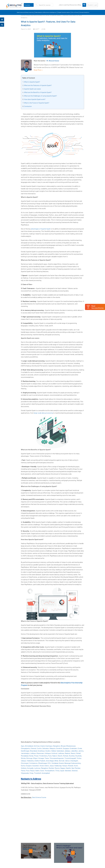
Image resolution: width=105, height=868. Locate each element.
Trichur (79, 758)
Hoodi (42, 766)
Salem (37, 771)
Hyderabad (60, 751)
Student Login (93, 5)
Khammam (40, 753)
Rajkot (55, 756)
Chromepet (25, 763)
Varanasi (75, 771)
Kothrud (54, 753)
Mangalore (44, 768)
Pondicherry (43, 756)
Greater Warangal (65, 763)
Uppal (62, 771)
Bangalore (57, 746)
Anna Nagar (50, 761)
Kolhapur (48, 753)
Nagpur (63, 768)
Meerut (73, 753)
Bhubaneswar (71, 746)
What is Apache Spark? (32, 82)
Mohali (78, 753)
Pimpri (36, 756)
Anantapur (49, 746)
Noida (31, 756)
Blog (79, 5)
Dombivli (59, 748)
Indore (47, 766)
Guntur (23, 766)
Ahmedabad (29, 746)
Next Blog (69, 853)
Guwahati (36, 766)
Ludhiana (61, 753)
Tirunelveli (37, 773)
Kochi (76, 766)
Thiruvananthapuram (57, 758)
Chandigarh (74, 761)
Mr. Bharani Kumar (53, 61)
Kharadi (70, 766)
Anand (42, 746)
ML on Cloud (75, 12)
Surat (42, 771)
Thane (47, 758)
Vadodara (68, 771)
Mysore (57, 768)
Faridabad (55, 763)
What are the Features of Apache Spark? (38, 85)
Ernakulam (73, 748)
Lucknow (37, 768)
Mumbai (51, 768)
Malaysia (52, 748)
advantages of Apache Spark (41, 229)
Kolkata (24, 768)
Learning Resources (70, 5)
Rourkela (78, 756)
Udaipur (24, 761)
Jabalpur (67, 751)
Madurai (67, 753)
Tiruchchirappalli (70, 758)
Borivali (62, 761)
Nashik (68, 768)
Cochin (39, 748)
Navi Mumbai (76, 768)
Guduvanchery (76, 763)
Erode (80, 748)
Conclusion (28, 106)
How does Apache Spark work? (35, 99)
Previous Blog (36, 851)
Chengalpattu (25, 748)
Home (23, 15)
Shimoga (29, 758)
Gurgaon (29, 766)
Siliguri (35, 758)
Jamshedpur (25, 753)
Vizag (31, 773)
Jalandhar (74, 751)
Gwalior (48, 751)
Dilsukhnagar (43, 763)
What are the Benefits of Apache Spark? (38, 92)
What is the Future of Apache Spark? (37, 103)
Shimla (23, 758)
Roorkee (72, 756)
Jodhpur (33, 753)
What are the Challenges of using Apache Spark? (41, 96)
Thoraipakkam (50, 771)
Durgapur (66, 748)
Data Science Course (39, 797)
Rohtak (66, 756)
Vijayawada (25, 773)
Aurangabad (46, 773)
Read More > (38, 70)
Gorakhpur (41, 751)
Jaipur (52, 766)
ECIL (49, 763)
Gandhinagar (25, 751)
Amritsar (37, 746)
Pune (50, 756)
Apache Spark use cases (32, 89)
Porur (28, 771)
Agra (23, 746)
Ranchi (60, 756)
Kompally (30, 768)
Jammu (81, 751)
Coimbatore (33, 763)
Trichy (57, 771)
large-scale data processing (43, 413)
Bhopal (63, 746)
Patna (23, 771)
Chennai (33, 748)
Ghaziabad (33, 751)
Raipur (32, 771)
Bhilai (56, 761)
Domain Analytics (84, 12)
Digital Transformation (64, 12)
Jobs (60, 5)
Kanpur (65, 766)
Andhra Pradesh (40, 761)
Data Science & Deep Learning (25, 12)
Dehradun (46, 748)
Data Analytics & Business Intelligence (46, 12)
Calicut (67, 761)
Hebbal (53, 751)
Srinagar (41, 758)
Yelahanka (30, 761)
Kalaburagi (58, 766)
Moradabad (25, 756)
